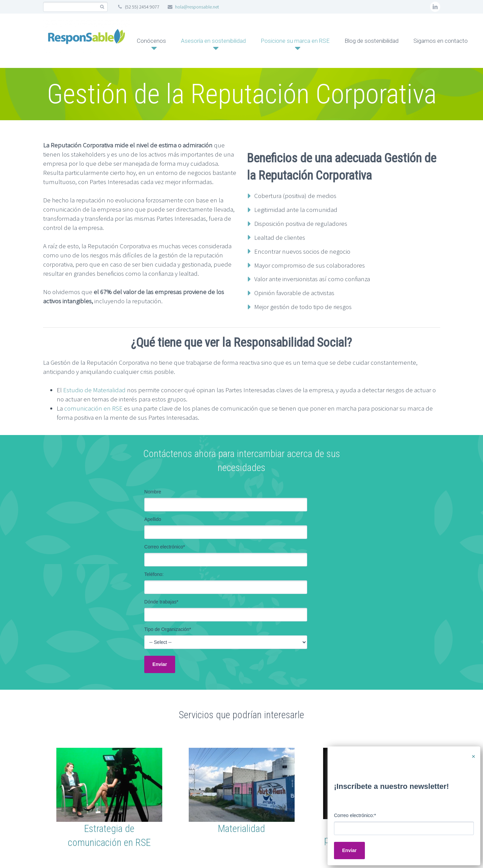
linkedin (435, 7)
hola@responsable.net (197, 7)
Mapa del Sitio (101, 801)
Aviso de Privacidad (238, 801)
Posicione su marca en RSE (295, 41)
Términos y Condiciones (166, 801)
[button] (242, 667)
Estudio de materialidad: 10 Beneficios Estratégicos (134, 726)
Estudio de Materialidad (94, 390)
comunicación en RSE (93, 408)
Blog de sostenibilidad (371, 41)
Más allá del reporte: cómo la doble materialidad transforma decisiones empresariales (378, 735)
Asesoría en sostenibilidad (213, 41)
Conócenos (151, 41)
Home (59, 801)
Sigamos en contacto (441, 41)
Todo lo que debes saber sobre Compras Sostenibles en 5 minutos (256, 730)
